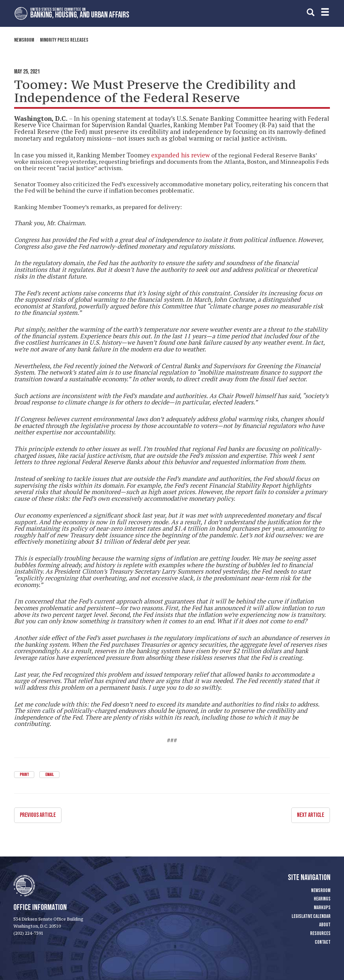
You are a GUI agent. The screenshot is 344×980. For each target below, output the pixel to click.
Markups (322, 907)
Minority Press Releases (64, 40)
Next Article (311, 815)
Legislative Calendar (311, 916)
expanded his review (181, 155)
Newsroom (24, 40)
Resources (320, 933)
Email (49, 775)
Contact (323, 942)
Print (24, 775)
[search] (311, 12)
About (325, 925)
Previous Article (38, 815)
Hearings (322, 899)
